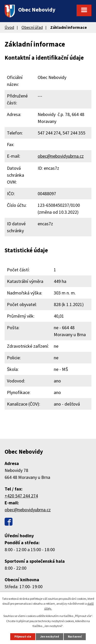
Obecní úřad (32, 27)
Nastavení (75, 637)
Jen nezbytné (50, 637)
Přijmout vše (23, 637)
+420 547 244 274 (21, 496)
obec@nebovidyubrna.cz (61, 156)
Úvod (9, 27)
